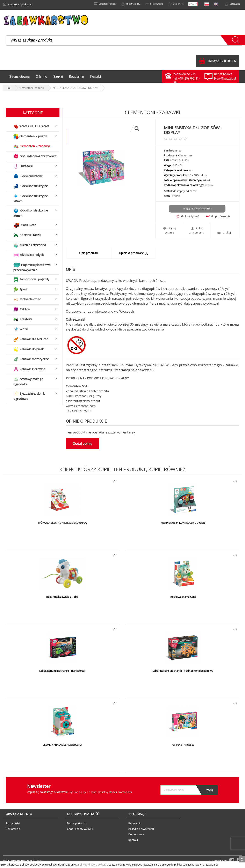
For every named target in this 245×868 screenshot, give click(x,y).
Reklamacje (13, 830)
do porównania (218, 218)
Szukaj (58, 79)
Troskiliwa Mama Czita (183, 598)
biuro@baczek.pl (225, 81)
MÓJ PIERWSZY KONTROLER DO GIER (183, 524)
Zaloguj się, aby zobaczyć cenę (197, 211)
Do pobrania (136, 836)
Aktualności (13, 825)
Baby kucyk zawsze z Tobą (62, 598)
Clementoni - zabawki (32, 90)
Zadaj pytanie (169, 232)
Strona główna (19, 79)
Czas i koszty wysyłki (80, 830)
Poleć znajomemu (197, 232)
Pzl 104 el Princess (183, 746)
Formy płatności (77, 825)
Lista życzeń (171, 4)
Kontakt (96, 79)
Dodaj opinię (82, 445)
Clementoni (185, 158)
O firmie (41, 79)
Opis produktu (89, 254)
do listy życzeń (188, 218)
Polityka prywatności (141, 830)
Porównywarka (145, 4)
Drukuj (224, 234)
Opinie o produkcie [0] (134, 254)
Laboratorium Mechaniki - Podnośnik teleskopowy (183, 672)
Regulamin (76, 79)
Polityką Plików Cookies (92, 865)
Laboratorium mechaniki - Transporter (62, 672)
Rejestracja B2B (117, 4)
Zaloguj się (231, 4)
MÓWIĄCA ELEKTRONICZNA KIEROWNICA (62, 524)
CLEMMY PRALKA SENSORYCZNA (62, 746)
